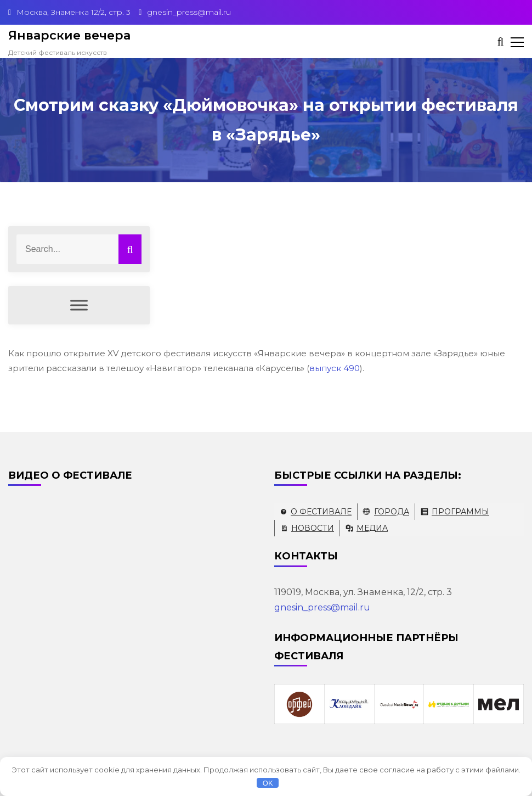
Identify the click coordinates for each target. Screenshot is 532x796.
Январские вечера (69, 35)
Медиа (372, 528)
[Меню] (79, 305)
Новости (313, 528)
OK (268, 783)
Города (392, 512)
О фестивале (321, 512)
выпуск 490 (335, 368)
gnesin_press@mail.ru (322, 607)
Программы (460, 512)
